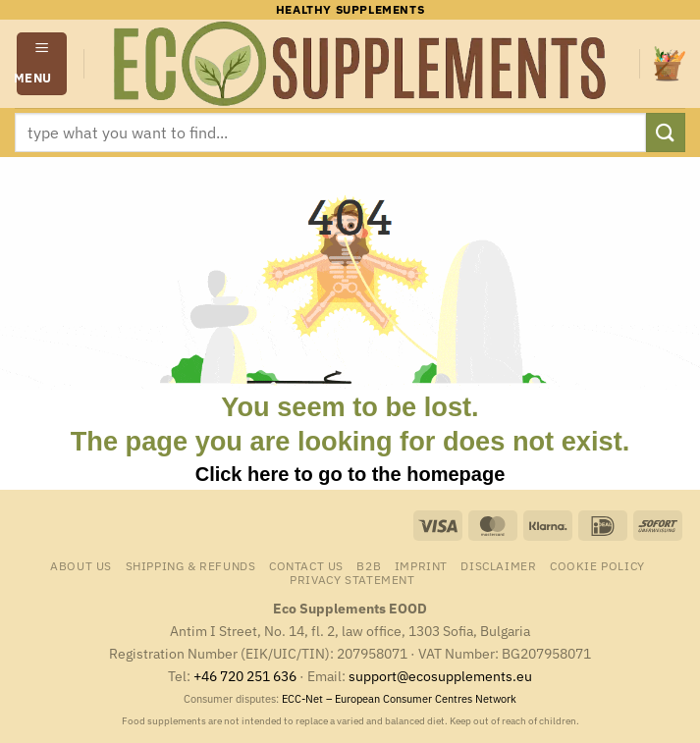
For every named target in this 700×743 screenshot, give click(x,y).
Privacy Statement (352, 579)
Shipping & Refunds (191, 565)
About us (81, 565)
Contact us (306, 565)
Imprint (421, 565)
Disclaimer (498, 565)
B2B (369, 565)
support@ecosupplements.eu (440, 676)
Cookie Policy (597, 565)
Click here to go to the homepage (350, 474)
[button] (42, 63)
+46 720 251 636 (245, 676)
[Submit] (666, 132)
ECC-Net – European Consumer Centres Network (399, 699)
